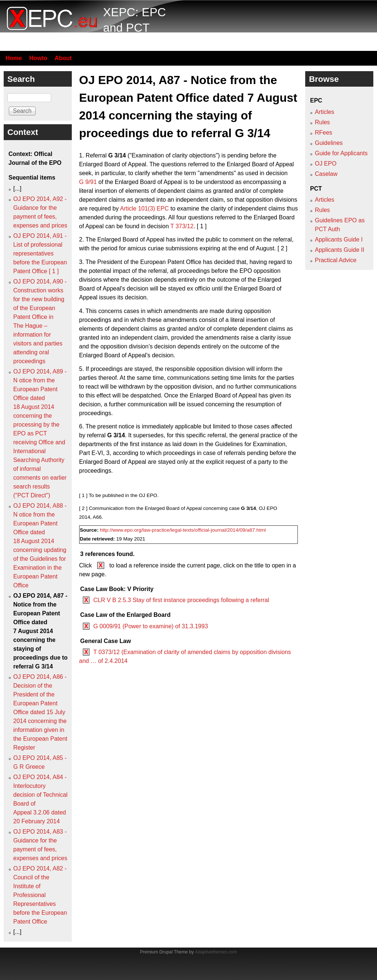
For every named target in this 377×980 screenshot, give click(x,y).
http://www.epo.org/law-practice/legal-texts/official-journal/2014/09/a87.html (183, 530)
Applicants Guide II (339, 250)
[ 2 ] (283, 248)
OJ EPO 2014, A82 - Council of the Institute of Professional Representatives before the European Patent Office (40, 895)
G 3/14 (117, 155)
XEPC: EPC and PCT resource (135, 27)
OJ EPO (326, 164)
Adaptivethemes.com (216, 952)
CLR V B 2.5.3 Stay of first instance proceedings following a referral (181, 600)
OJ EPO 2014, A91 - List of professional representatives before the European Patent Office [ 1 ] (40, 253)
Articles (324, 112)
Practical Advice (336, 260)
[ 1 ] (202, 226)
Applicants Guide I (339, 239)
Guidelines (329, 143)
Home (14, 58)
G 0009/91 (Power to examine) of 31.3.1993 (150, 626)
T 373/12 (182, 226)
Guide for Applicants (341, 153)
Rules (322, 122)
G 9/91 (88, 182)
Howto (38, 58)
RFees (323, 133)
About (63, 58)
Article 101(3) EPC (145, 208)
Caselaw (326, 174)
